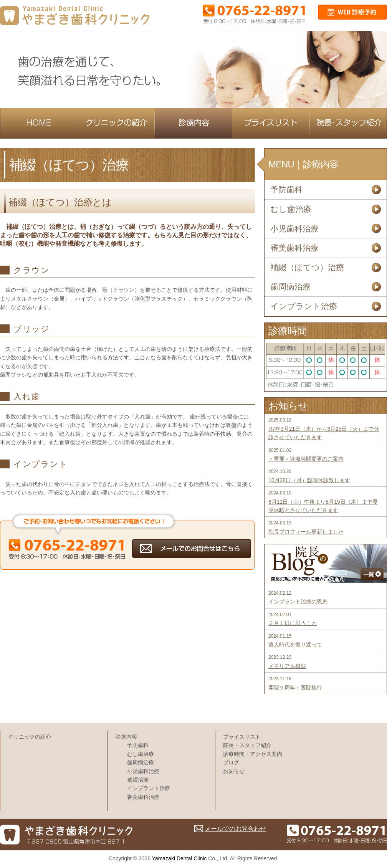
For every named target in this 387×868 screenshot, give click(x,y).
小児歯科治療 (294, 229)
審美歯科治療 (294, 248)
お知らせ (234, 771)
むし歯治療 (291, 209)
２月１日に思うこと (293, 623)
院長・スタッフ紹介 (247, 745)
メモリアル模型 (287, 666)
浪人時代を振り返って (295, 645)
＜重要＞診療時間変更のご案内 (306, 459)
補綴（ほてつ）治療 (307, 267)
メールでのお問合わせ (235, 829)
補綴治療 (138, 780)
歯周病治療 (290, 287)
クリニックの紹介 (30, 737)
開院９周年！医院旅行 (295, 688)
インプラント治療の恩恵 (298, 602)
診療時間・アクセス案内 (253, 754)
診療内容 (126, 737)
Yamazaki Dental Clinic (179, 858)
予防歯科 (286, 189)
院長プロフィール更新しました (306, 532)
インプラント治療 (304, 306)
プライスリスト (242, 737)
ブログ (231, 762)
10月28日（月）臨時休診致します (309, 480)
